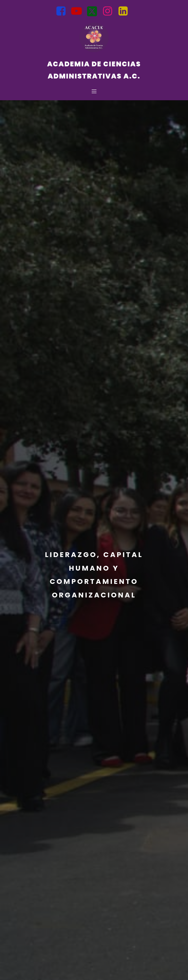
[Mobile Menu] (94, 91)
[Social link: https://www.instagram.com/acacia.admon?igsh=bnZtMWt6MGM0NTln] (110, 11)
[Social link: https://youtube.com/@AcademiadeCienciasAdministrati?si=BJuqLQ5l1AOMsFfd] (79, 11)
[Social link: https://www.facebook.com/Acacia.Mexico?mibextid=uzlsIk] (63, 11)
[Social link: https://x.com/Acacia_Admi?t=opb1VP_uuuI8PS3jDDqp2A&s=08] (94, 11)
